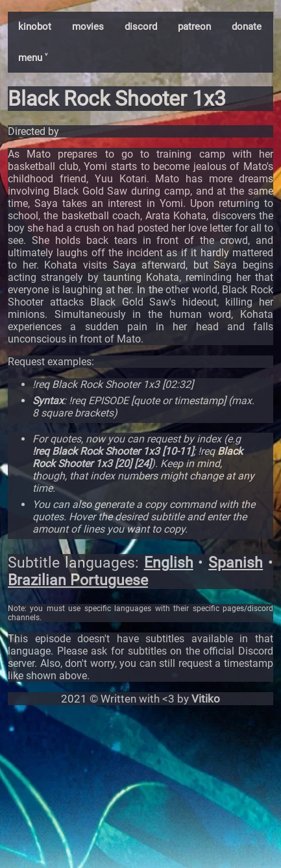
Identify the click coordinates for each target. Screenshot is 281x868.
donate (247, 27)
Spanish (236, 563)
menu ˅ (33, 58)
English (169, 563)
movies (88, 27)
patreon (194, 27)
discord (141, 27)
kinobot (35, 27)
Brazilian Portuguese (78, 580)
